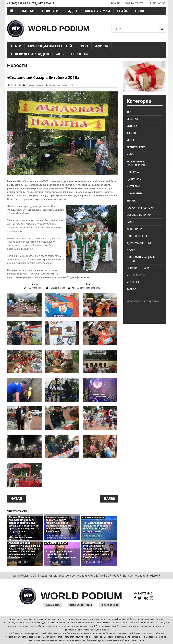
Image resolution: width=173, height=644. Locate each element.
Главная (28, 11)
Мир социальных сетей (50, 46)
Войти (116, 3)
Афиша (102, 46)
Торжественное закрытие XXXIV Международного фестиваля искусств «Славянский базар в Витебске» (59, 524)
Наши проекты (137, 236)
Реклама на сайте (109, 605)
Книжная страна (138, 268)
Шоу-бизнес (135, 194)
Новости (50, 11)
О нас (140, 11)
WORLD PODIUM (59, 29)
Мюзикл (132, 119)
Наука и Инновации (140, 208)
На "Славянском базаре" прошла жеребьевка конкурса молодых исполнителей (98, 527)
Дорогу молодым (139, 243)
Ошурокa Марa (36, 288)
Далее (109, 498)
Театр (16, 46)
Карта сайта (134, 3)
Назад (16, 498)
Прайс (123, 11)
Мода (130, 140)
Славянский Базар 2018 (89, 288)
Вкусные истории (139, 215)
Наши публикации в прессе (141, 259)
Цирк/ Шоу (134, 179)
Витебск (66, 85)
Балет (131, 222)
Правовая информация (81, 605)
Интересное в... (136, 275)
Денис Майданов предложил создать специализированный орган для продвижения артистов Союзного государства (24, 524)
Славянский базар (35, 85)
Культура (133, 172)
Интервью (133, 186)
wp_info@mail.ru (102, 630)
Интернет (133, 282)
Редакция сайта (53, 605)
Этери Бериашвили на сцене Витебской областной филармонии (61, 554)
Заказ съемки (97, 11)
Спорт (131, 250)
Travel (131, 201)
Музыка (132, 126)
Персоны (79, 54)
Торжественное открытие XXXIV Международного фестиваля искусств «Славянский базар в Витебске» (96, 550)
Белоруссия (55, 85)
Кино (83, 46)
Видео (71, 11)
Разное (131, 289)
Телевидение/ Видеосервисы (37, 54)
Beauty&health (137, 147)
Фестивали (134, 229)
